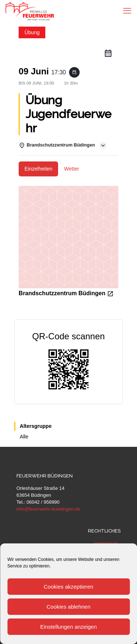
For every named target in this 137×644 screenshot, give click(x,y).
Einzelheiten (38, 169)
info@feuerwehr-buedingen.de (48, 509)
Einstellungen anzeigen (68, 627)
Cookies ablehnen (68, 607)
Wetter (71, 169)
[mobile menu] (127, 11)
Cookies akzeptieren (69, 587)
